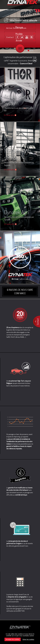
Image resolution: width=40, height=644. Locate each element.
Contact (10, 37)
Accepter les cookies (13, 639)
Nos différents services (17, 10)
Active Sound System (16, 28)
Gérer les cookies (28, 639)
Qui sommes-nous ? (16, 19)
